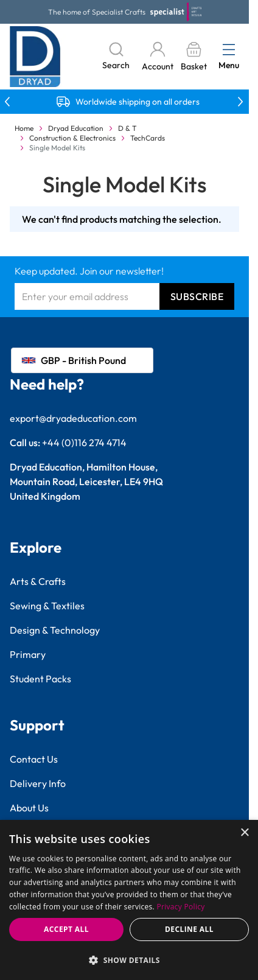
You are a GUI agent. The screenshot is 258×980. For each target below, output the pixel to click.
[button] (129, 960)
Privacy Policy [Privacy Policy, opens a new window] (180, 907)
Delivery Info (38, 783)
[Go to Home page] (35, 57)
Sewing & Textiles (47, 606)
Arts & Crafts (38, 581)
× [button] (244, 833)
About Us (29, 808)
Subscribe (197, 296)
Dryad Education (76, 128)
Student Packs (40, 679)
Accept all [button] (66, 929)
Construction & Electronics (72, 138)
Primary (28, 654)
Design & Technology (55, 630)
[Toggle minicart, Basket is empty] (193, 57)
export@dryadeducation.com (73, 418)
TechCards (148, 138)
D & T (127, 128)
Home (24, 128)
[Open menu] (229, 49)
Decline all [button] (189, 929)
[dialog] (129, 900)
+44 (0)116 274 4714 (84, 443)
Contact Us (34, 759)
